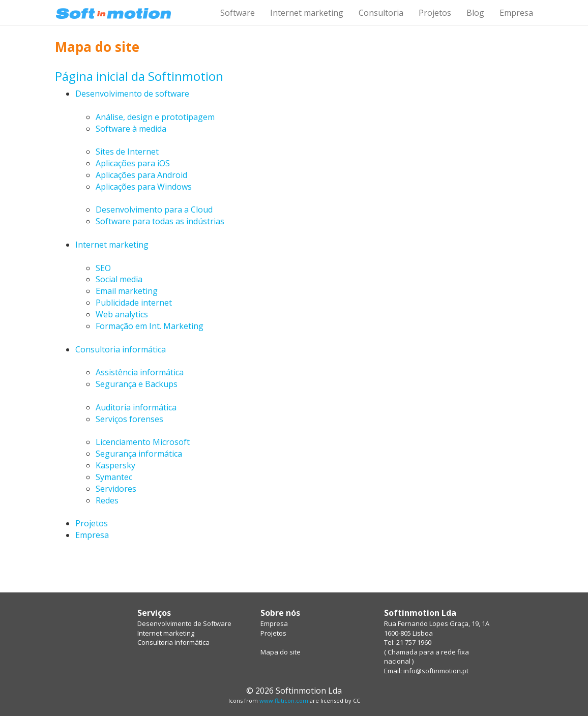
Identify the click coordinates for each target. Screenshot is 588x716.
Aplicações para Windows (144, 187)
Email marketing (127, 291)
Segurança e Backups (137, 384)
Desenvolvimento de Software (184, 623)
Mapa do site (281, 652)
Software (238, 13)
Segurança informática (139, 454)
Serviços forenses (129, 419)
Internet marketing (307, 13)
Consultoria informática (121, 349)
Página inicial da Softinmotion (139, 76)
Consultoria (381, 13)
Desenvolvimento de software (132, 94)
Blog (475, 13)
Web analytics (122, 314)
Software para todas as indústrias (160, 221)
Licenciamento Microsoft (143, 442)
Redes (107, 500)
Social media (119, 279)
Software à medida (131, 129)
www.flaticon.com (284, 700)
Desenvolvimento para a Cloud (154, 210)
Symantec (114, 477)
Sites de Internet (127, 152)
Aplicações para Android (141, 175)
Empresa (516, 13)
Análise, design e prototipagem (155, 117)
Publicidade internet (134, 303)
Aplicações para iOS (133, 163)
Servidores (116, 489)
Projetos (435, 13)
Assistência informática (140, 372)
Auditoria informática (136, 407)
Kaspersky (115, 465)
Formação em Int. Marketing (150, 326)
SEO (103, 268)
